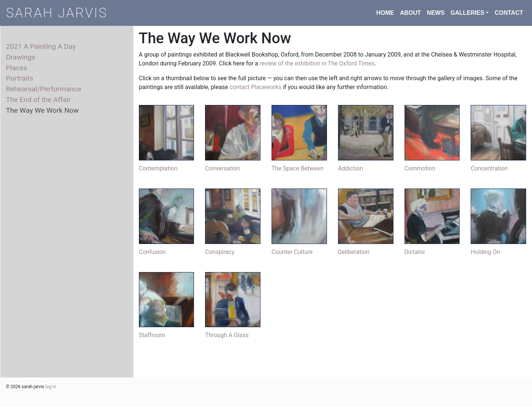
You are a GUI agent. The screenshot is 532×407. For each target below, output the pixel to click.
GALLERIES (467, 13)
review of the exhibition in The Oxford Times (317, 63)
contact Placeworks (255, 87)
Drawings (21, 57)
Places (16, 68)
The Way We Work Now (42, 110)
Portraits (20, 78)
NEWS (436, 13)
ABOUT (410, 13)
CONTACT (509, 13)
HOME (385, 13)
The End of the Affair (38, 100)
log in (51, 387)
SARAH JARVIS (57, 13)
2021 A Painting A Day (41, 46)
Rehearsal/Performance (44, 89)
